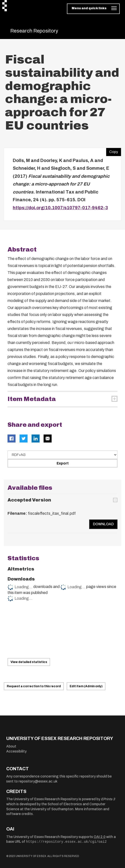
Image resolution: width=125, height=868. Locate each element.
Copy (112, 151)
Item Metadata (32, 399)
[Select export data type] (62, 455)
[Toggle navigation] (93, 9)
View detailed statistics (29, 662)
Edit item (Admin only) (86, 686)
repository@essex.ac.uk (38, 781)
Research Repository (34, 31)
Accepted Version (29, 500)
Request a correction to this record (34, 686)
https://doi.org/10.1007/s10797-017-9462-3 (60, 208)
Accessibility (16, 751)
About (11, 746)
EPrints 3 (108, 799)
